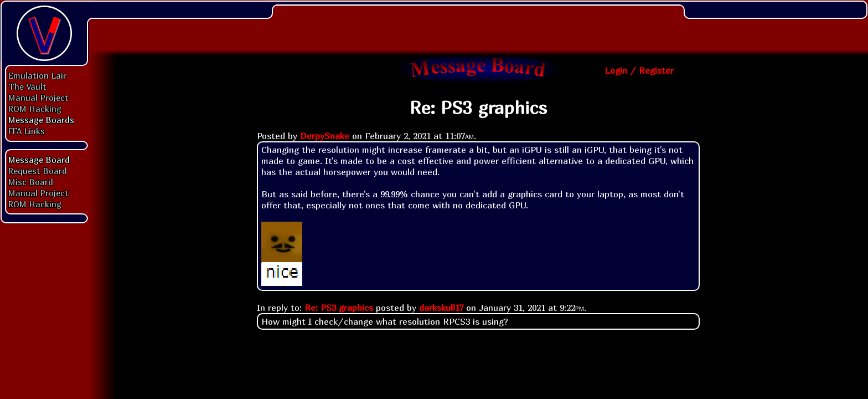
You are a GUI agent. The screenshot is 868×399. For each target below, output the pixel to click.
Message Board (39, 160)
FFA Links (27, 131)
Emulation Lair (37, 75)
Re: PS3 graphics (339, 308)
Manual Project (38, 98)
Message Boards (41, 120)
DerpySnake (325, 136)
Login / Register (639, 70)
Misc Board (31, 182)
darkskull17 (441, 308)
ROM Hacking (35, 109)
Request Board (38, 171)
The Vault (27, 86)
